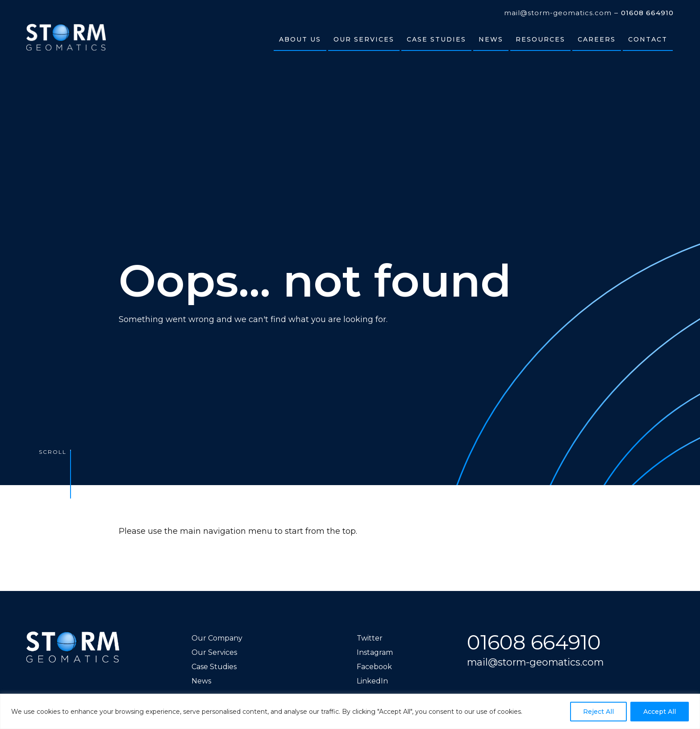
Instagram (375, 652)
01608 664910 (647, 13)
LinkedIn (372, 681)
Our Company (217, 638)
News (201, 681)
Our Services (214, 652)
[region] (350, 711)
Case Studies (214, 667)
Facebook (374, 667)
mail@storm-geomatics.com (558, 13)
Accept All (660, 712)
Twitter (370, 638)
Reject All (598, 712)
